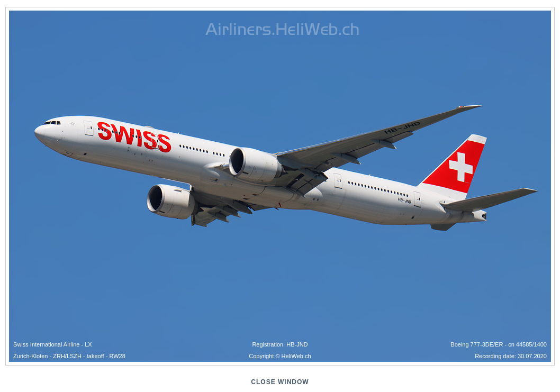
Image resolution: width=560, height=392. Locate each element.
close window (280, 382)
